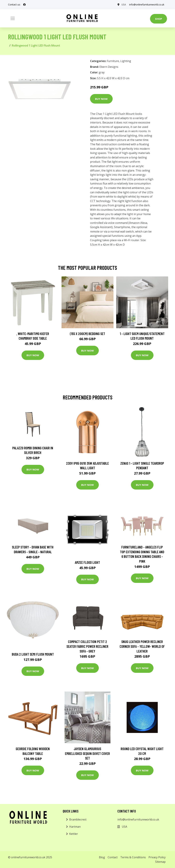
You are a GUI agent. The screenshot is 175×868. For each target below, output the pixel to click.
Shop (159, 19)
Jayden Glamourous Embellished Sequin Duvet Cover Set (87, 753)
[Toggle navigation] (13, 18)
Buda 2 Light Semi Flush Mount (33, 654)
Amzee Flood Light (87, 562)
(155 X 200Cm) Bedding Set (87, 334)
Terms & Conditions (133, 857)
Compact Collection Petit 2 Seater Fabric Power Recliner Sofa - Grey (87, 646)
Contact (113, 857)
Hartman (75, 827)
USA (123, 5)
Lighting (126, 61)
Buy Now (101, 99)
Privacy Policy (157, 857)
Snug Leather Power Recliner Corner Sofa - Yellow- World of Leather (142, 646)
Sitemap (160, 862)
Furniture (113, 61)
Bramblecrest (78, 819)
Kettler (74, 834)
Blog (102, 857)
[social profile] (24, 5)
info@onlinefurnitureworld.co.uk (147, 5)
